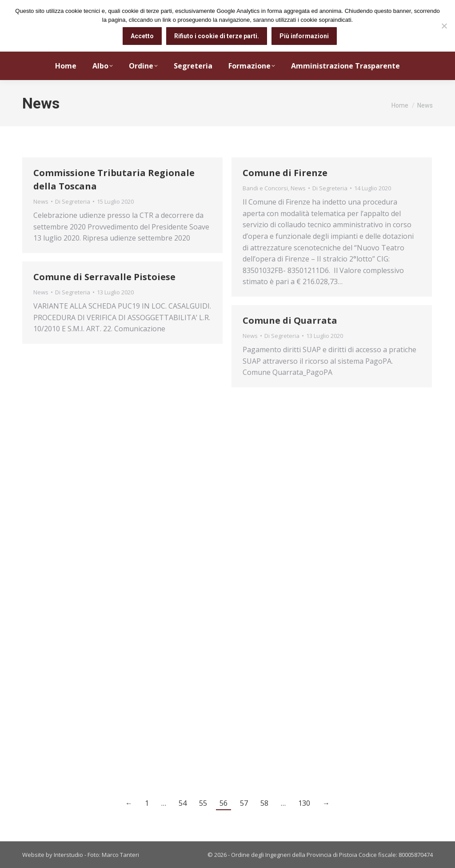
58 (264, 803)
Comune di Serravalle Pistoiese (104, 277)
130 (304, 803)
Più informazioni (304, 36)
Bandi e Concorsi (265, 188)
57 (244, 803)
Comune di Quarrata (290, 320)
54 (183, 803)
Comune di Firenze (285, 173)
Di (73, 201)
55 (203, 803)
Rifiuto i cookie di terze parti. (217, 36)
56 (224, 803)
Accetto (142, 36)
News (41, 201)
